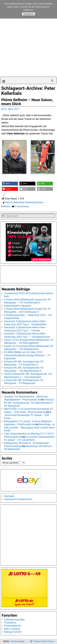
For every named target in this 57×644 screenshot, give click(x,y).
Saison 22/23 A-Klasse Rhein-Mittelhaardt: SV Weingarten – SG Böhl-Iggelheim (29, 341)
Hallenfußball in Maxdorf (18, 306)
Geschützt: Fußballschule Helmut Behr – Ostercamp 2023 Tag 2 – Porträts (26, 329)
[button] (10, 184)
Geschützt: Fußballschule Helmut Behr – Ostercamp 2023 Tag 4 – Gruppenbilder (26, 323)
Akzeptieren (28, 14)
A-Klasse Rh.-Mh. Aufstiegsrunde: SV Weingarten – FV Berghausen (24, 382)
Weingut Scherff (13, 632)
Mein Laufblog (12, 629)
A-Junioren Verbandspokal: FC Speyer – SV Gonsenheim (29, 438)
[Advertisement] (28, 47)
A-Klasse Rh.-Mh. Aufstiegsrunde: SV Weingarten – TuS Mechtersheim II (24, 369)
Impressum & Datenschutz (18, 499)
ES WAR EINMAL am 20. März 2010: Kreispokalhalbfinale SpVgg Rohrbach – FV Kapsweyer (27, 355)
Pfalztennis (10, 623)
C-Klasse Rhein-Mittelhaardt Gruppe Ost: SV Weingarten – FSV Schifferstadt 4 (27, 301)
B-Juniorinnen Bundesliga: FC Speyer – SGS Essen (28, 415)
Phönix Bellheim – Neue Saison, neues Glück (27, 102)
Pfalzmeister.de (12, 626)
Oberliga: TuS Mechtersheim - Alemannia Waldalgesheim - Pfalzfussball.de (26, 398)
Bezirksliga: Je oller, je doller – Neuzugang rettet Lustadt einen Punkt (29, 428)
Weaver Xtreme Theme (44, 641)
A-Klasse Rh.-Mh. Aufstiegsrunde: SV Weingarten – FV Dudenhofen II (24, 363)
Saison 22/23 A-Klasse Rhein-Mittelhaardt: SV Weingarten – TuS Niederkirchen (29, 348)
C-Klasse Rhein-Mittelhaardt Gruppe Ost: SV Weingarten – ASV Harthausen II (27, 310)
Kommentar (22, 206)
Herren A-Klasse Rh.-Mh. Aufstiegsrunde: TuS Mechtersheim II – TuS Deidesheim (28, 375)
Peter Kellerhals (27, 202)
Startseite (9, 496)
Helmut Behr (12, 202)
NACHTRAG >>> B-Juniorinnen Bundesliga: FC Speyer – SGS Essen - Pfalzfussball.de (29, 410)
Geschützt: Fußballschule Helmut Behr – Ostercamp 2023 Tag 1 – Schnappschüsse (27, 335)
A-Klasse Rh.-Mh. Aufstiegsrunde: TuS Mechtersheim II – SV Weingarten (29, 403)
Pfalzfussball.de (17, 641)
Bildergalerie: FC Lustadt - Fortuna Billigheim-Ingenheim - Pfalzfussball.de (28, 423)
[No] (53, 9)
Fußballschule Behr (14, 620)
